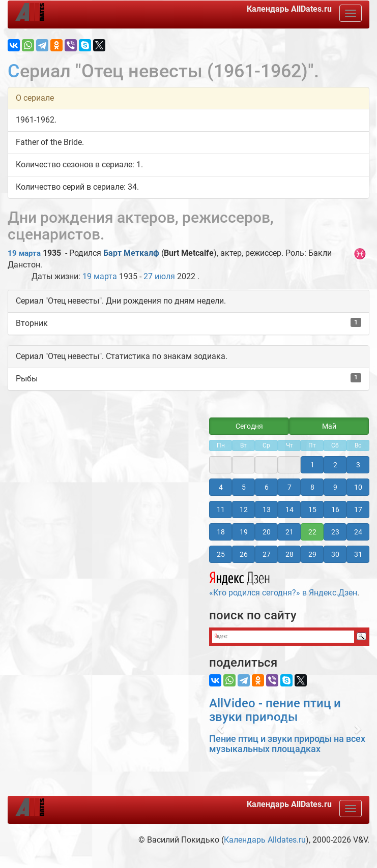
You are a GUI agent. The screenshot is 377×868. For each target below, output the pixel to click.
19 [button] (244, 532)
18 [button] (221, 532)
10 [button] (358, 487)
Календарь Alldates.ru (265, 840)
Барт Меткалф (131, 253)
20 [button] (267, 532)
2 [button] (335, 465)
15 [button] (312, 510)
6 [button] (267, 487)
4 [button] (221, 487)
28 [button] (289, 554)
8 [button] (312, 487)
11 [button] (221, 510)
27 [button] (267, 554)
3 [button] (358, 465)
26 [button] (244, 554)
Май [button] (329, 426)
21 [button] (289, 532)
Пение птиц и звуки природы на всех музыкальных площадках (287, 744)
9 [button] (335, 487)
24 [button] (358, 532)
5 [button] (244, 487)
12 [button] (244, 510)
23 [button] (335, 532)
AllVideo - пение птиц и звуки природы (275, 710)
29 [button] (312, 554)
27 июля (159, 276)
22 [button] (312, 532)
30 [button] (335, 554)
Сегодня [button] (249, 426)
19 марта (24, 253)
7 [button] (289, 487)
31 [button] (358, 554)
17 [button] (358, 510)
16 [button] (335, 510)
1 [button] (312, 465)
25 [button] (221, 554)
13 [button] (267, 510)
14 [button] (289, 510)
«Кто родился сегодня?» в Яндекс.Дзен (283, 583)
